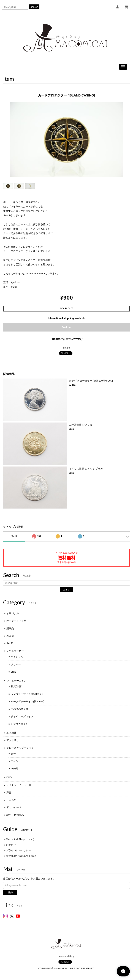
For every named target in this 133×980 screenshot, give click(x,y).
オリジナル (13, 613)
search (34, 7)
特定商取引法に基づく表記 (21, 856)
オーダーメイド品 (16, 621)
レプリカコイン (20, 724)
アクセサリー (14, 740)
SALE (10, 643)
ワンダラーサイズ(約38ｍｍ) (27, 694)
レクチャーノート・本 (19, 785)
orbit (13, 672)
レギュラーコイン (16, 681)
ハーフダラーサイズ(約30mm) (28, 702)
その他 (15, 769)
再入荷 (10, 636)
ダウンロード (14, 807)
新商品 (10, 628)
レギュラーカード (16, 651)
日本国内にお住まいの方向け (67, 339)
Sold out (67, 327)
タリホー (16, 664)
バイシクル (17, 657)
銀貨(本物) (17, 686)
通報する (67, 348)
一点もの (11, 800)
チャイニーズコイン (22, 716)
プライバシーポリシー (18, 850)
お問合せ (11, 845)
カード (15, 754)
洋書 (9, 793)
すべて (14, 536)
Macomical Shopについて (20, 839)
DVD (9, 777)
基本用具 (11, 733)
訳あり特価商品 (15, 815)
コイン (15, 761)
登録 (10, 892)
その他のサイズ (20, 709)
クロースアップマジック (20, 748)
